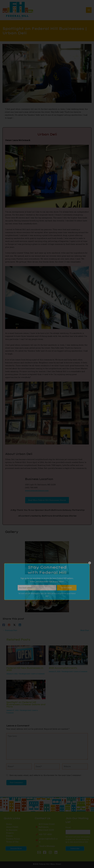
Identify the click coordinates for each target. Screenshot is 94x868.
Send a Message (47, 846)
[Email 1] (39, 852)
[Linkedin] (20, 625)
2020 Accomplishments (63, 668)
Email (69, 827)
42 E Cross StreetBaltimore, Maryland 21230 (47, 827)
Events (9, 836)
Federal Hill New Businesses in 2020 (25, 669)
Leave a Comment (38, 674)
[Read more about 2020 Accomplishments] (68, 655)
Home (9, 824)
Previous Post (10, 630)
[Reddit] (9, 625)
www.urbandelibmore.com (37, 490)
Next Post (86, 630)
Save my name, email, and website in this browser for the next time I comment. (45, 775)
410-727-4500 (45, 834)
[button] (47, 500)
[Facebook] (4, 625)
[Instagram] (50, 852)
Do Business (12, 830)
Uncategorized (24, 674)
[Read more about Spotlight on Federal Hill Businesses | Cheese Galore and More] (26, 689)
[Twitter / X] (14, 625)
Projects (10, 833)
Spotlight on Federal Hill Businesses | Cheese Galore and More (26, 704)
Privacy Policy (13, 839)
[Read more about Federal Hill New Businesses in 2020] (26, 655)
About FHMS (12, 827)
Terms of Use (12, 842)
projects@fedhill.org (48, 840)
